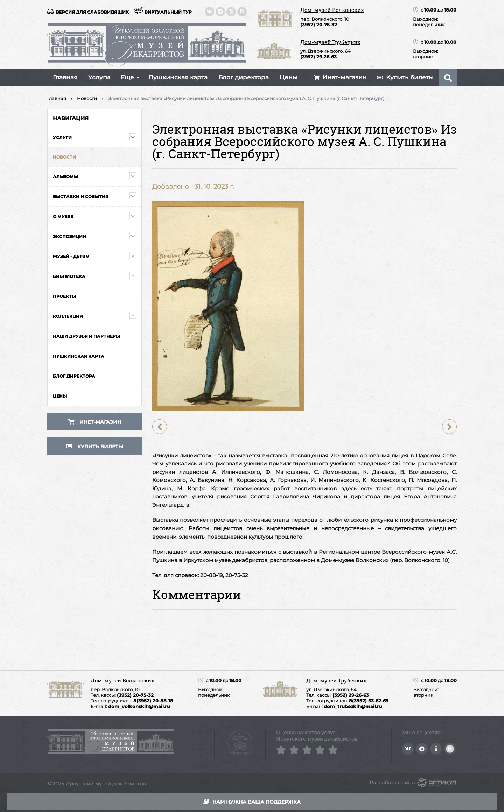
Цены (289, 77)
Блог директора (244, 77)
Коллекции (68, 316)
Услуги (99, 77)
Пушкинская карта (178, 77)
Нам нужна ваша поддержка (252, 802)
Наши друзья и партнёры (86, 336)
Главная (65, 77)
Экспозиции (69, 236)
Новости (64, 157)
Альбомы (65, 177)
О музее (63, 216)
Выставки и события (81, 197)
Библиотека (69, 276)
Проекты (64, 296)
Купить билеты (95, 447)
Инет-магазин (95, 422)
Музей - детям (71, 256)
